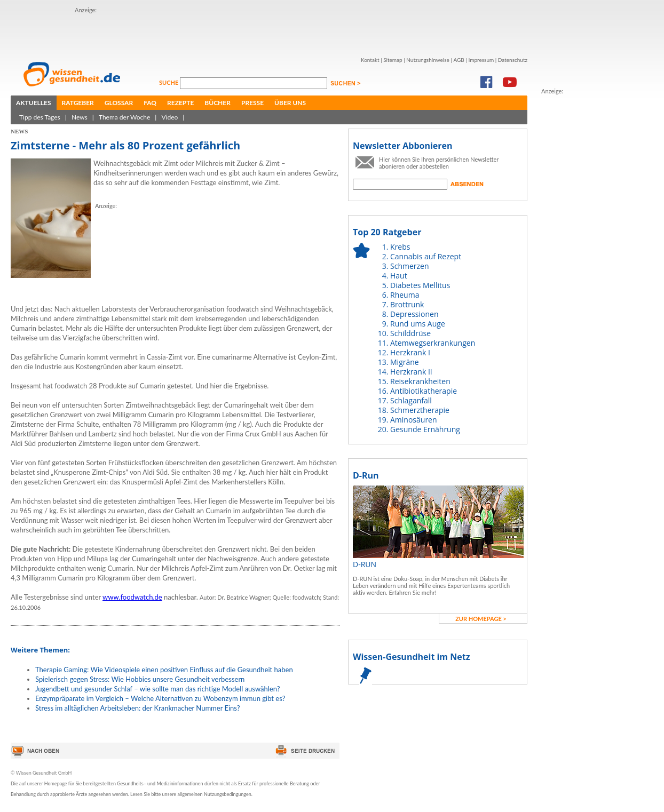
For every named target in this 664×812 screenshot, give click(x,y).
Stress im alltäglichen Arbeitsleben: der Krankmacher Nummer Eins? (138, 708)
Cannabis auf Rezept (426, 256)
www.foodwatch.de (132, 597)
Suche (169, 82)
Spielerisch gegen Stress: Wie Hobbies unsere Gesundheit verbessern (140, 679)
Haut (399, 276)
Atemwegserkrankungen (433, 343)
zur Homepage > (481, 619)
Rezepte (180, 103)
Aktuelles (34, 103)
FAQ (150, 103)
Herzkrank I (410, 352)
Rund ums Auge (418, 324)
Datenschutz (513, 60)
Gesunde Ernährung (425, 429)
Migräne (405, 362)
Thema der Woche (124, 117)
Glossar (119, 103)
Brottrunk (407, 304)
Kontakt (370, 60)
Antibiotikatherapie (424, 391)
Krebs (400, 247)
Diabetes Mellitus (420, 285)
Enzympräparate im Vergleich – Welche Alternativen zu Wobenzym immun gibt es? (160, 698)
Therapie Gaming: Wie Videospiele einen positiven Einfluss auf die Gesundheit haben (164, 670)
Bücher (218, 103)
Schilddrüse (410, 333)
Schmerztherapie (420, 410)
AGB (459, 60)
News (80, 117)
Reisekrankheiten (420, 381)
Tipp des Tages (40, 117)
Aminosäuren (414, 420)
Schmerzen (410, 266)
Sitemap (393, 60)
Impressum (481, 60)
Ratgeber (78, 103)
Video (169, 117)
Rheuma (405, 295)
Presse (252, 103)
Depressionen (414, 314)
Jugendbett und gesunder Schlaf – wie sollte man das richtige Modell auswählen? (158, 689)
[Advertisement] (137, 31)
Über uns (290, 103)
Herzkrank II (411, 372)
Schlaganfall (411, 400)
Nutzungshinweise (428, 60)
